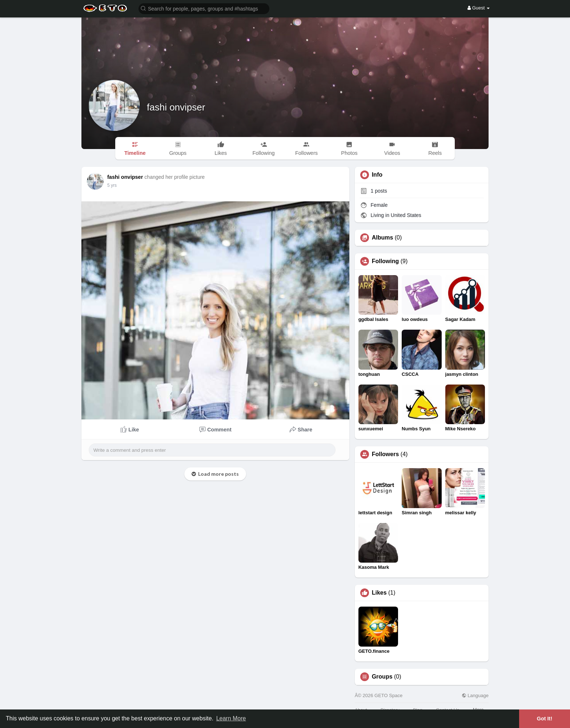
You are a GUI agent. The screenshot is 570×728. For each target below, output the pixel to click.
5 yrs (112, 185)
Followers (386, 454)
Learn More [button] (231, 718)
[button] (204, 8)
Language (475, 695)
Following (386, 261)
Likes (379, 593)
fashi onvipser (176, 107)
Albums (383, 238)
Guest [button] (479, 8)
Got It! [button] (545, 719)
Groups (382, 677)
